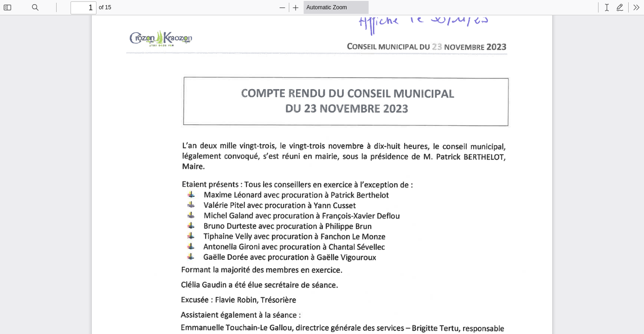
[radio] (607, 7)
